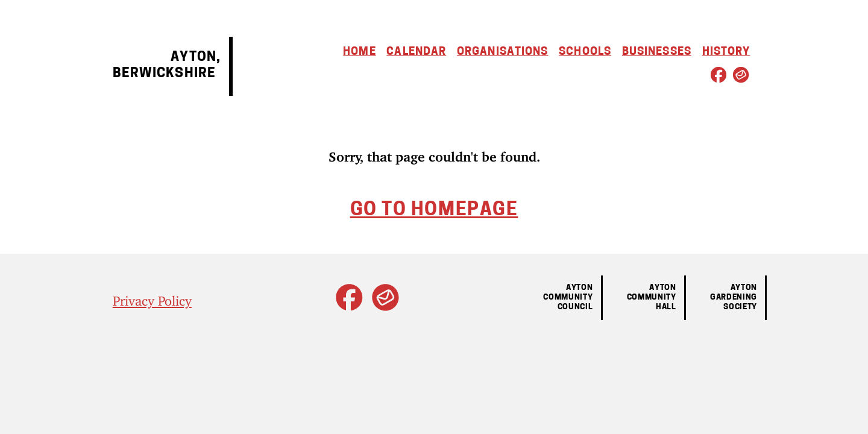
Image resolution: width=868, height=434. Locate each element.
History (726, 52)
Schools (585, 52)
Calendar (416, 52)
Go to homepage (434, 211)
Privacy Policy (152, 297)
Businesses (657, 52)
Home (359, 52)
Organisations (502, 52)
